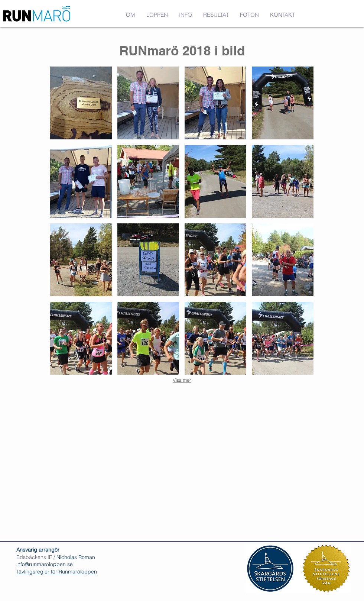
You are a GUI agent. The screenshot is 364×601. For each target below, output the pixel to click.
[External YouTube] (182, 458)
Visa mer (182, 380)
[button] (249, 15)
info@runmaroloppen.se (45, 564)
